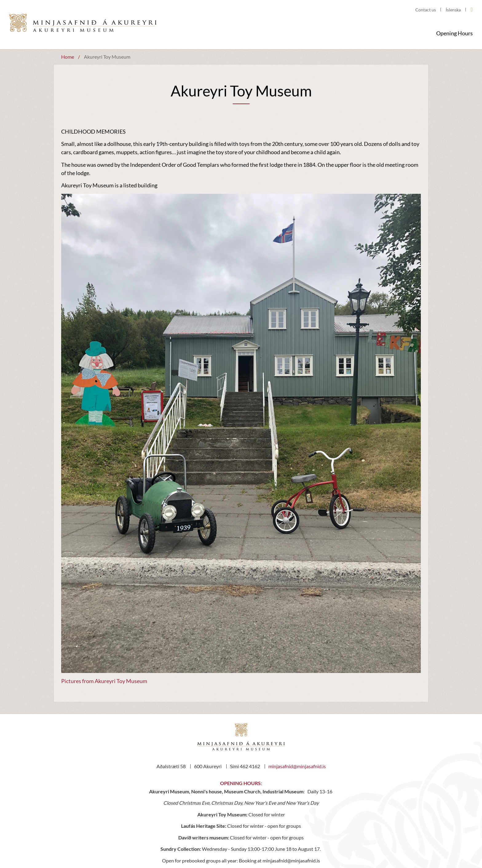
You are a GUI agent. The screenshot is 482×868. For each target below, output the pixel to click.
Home (68, 57)
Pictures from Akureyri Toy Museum (104, 681)
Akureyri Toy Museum (107, 57)
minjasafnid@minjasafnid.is (297, 766)
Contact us (426, 10)
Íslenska (453, 10)
